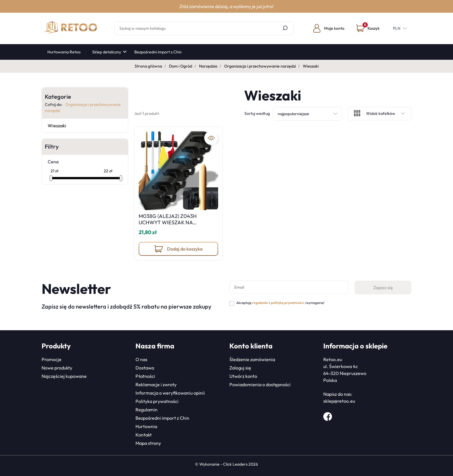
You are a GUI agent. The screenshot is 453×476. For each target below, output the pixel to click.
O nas (141, 359)
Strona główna (148, 66)
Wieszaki (57, 126)
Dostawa (145, 368)
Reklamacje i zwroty (156, 384)
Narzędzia (208, 66)
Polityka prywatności (157, 401)
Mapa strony (148, 443)
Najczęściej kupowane (64, 376)
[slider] (51, 178)
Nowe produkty (57, 368)
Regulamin (146, 410)
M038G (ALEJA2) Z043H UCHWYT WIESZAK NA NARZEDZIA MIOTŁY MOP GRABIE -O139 (169, 225)
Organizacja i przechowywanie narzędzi (260, 66)
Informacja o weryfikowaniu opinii (170, 393)
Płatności (145, 376)
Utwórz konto (243, 376)
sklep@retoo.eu (339, 401)
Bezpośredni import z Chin (162, 418)
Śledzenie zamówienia (252, 359)
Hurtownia (146, 426)
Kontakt (144, 435)
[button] (368, 28)
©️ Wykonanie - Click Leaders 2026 (226, 464)
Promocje (52, 359)
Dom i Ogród (181, 66)
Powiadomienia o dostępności (260, 384)
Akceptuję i (280, 303)
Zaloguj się (240, 368)
